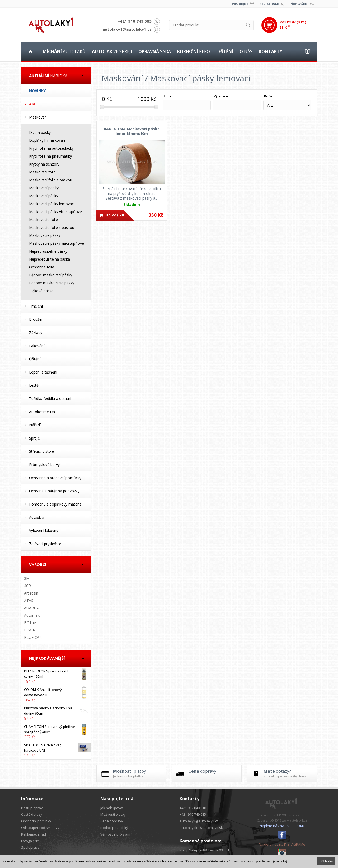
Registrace (269, 4)
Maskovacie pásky (45, 235)
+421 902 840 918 (193, 808)
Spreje (34, 438)
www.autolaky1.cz (294, 820)
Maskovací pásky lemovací (52, 204)
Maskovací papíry (44, 188)
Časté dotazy (32, 814)
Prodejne (240, 4)
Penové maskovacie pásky (52, 283)
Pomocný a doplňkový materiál (56, 504)
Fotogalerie (30, 841)
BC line (30, 623)
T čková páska (41, 291)
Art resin (31, 593)
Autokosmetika (42, 412)
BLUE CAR (33, 637)
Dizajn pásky (40, 132)
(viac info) (280, 861)
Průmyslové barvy (44, 464)
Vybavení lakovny (44, 530)
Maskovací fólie (42, 172)
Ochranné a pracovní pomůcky (55, 478)
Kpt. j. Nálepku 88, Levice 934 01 (204, 850)
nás (246, 51)
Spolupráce (30, 847)
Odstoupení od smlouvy (40, 828)
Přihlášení (299, 4)
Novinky (37, 91)
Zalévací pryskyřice (45, 544)
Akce (34, 104)
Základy (36, 332)
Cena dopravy (112, 821)
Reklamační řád (34, 834)
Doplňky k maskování (47, 140)
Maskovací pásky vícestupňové (55, 212)
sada (155, 51)
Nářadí (35, 425)
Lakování (37, 346)
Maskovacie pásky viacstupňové (57, 243)
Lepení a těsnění (43, 372)
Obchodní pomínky (36, 821)
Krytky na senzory (44, 164)
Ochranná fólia (42, 267)
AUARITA (32, 608)
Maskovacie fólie (43, 220)
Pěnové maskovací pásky (51, 275)
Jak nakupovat (112, 808)
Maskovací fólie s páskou (51, 180)
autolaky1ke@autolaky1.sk (201, 828)
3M (27, 578)
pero (194, 51)
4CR (27, 586)
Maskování (38, 117)
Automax (32, 615)
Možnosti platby (113, 814)
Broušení (37, 319)
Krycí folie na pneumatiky (50, 156)
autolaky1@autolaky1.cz (127, 29)
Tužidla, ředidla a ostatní (50, 398)
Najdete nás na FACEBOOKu (282, 826)
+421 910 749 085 (135, 21)
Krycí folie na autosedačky (51, 148)
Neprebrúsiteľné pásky (48, 251)
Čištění (35, 359)
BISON (30, 630)
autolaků (64, 51)
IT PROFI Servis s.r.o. (290, 815)
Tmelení (36, 306)
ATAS (29, 600)
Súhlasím (326, 861)
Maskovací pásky (44, 196)
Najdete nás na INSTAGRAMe (282, 844)
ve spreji (112, 51)
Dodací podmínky (114, 828)
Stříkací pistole (41, 451)
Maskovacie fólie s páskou (52, 227)
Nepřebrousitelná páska (50, 259)
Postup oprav (32, 808)
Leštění (35, 385)
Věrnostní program (115, 834)
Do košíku (115, 215)
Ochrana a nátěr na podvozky (54, 491)
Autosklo (37, 517)
